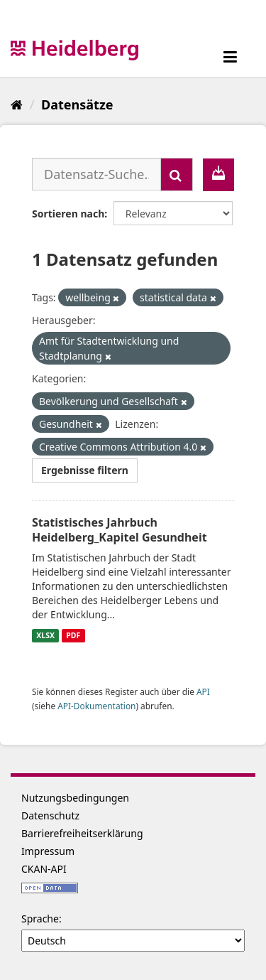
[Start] (17, 104)
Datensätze (77, 104)
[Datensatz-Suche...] (96, 174)
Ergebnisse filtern (85, 470)
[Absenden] (177, 174)
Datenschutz (50, 815)
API (203, 691)
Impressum (48, 851)
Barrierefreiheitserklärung (82, 833)
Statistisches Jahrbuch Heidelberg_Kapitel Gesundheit (120, 530)
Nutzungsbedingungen (75, 798)
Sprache (40, 919)
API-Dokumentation (96, 706)
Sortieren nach (68, 214)
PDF (73, 635)
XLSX (45, 635)
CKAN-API (44, 869)
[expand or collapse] (230, 56)
